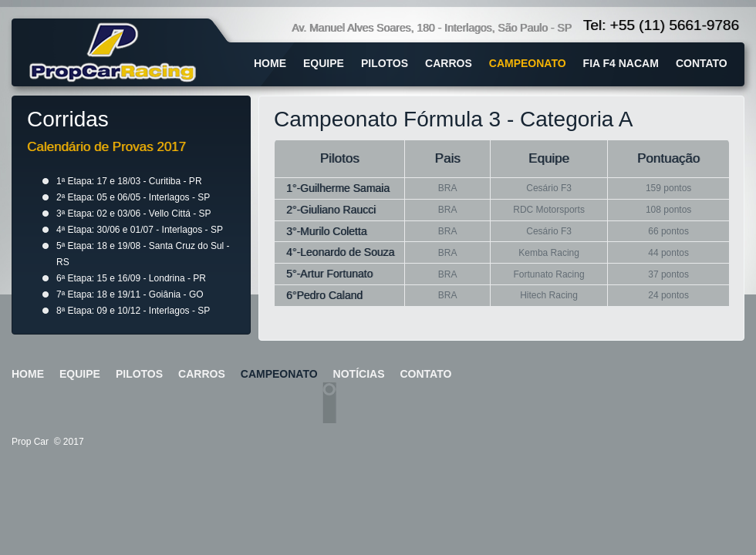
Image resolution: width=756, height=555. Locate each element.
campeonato (528, 63)
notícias (359, 374)
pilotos (385, 63)
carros (449, 63)
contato (702, 63)
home (270, 63)
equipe (324, 63)
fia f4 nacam (621, 63)
